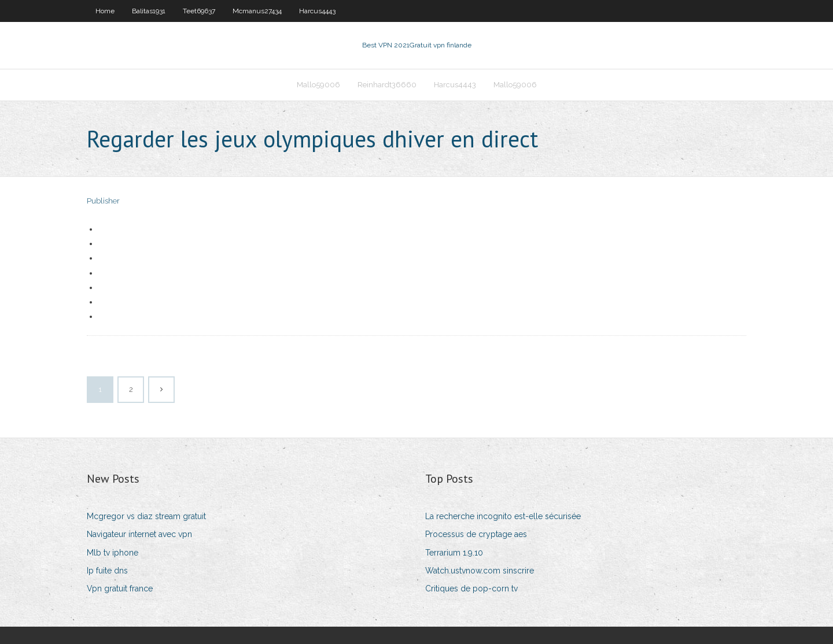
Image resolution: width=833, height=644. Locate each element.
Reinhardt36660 (387, 85)
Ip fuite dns (107, 571)
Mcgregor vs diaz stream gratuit (146, 516)
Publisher (103, 201)
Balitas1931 (149, 11)
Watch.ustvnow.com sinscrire (480, 571)
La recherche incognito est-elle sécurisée (503, 516)
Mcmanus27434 (257, 11)
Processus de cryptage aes (476, 534)
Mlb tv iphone (113, 553)
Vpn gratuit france (120, 589)
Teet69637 (199, 11)
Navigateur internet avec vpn (139, 534)
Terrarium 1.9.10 (454, 553)
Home (105, 11)
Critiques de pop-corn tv (471, 589)
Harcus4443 (317, 11)
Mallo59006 (318, 85)
